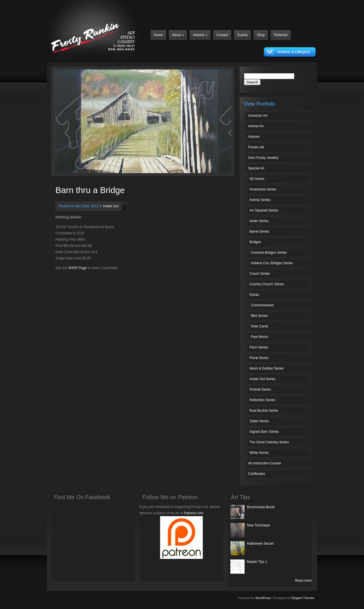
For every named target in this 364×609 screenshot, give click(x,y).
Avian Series (259, 221)
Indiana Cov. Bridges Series (272, 263)
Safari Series (259, 421)
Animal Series (260, 200)
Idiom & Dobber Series (267, 368)
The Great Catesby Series (269, 442)
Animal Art (256, 126)
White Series (259, 453)
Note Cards (259, 326)
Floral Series (259, 358)
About (178, 35)
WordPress (263, 598)
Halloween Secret (260, 544)
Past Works (259, 337)
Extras (254, 295)
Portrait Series (260, 389)
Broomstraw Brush (261, 507)
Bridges (255, 242)
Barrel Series (259, 231)
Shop (261, 35)
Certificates (257, 474)
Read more (303, 581)
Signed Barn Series (264, 432)
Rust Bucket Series (264, 411)
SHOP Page (77, 268)
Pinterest (281, 35)
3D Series (257, 179)
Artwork (200, 35)
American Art (258, 116)
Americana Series (263, 189)
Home (158, 35)
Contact (222, 35)
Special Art (256, 168)
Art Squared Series (264, 210)
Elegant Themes (303, 598)
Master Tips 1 (257, 562)
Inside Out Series (262, 379)
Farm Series (259, 347)
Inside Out (111, 206)
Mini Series (259, 316)
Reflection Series (262, 400)
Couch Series (260, 274)
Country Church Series (267, 284)
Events (242, 35)
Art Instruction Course (264, 463)
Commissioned (262, 305)
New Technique (258, 525)
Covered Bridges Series (269, 253)
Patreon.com (194, 513)
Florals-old (256, 147)
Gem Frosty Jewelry (263, 158)
